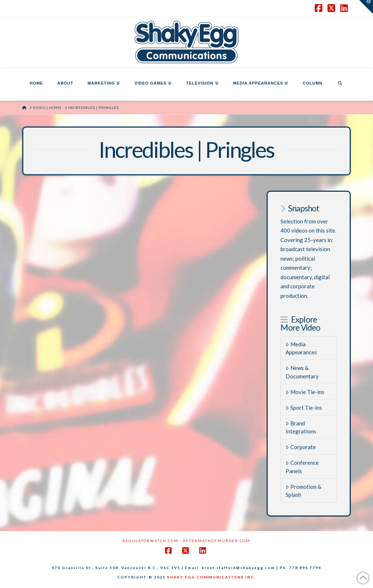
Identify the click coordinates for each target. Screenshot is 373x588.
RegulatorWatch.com (150, 541)
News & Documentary (302, 372)
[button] (366, 7)
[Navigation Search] (340, 84)
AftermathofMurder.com (217, 541)
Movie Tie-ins (305, 392)
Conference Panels (302, 467)
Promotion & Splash (303, 491)
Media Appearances (301, 348)
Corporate (301, 447)
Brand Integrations (301, 427)
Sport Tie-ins (304, 408)
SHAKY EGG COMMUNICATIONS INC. (211, 577)
